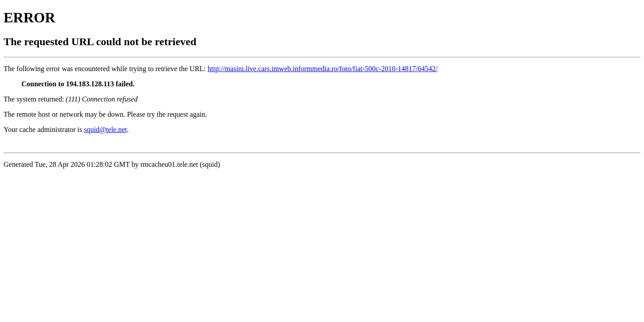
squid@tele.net (106, 129)
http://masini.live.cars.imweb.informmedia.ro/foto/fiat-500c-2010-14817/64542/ (322, 69)
